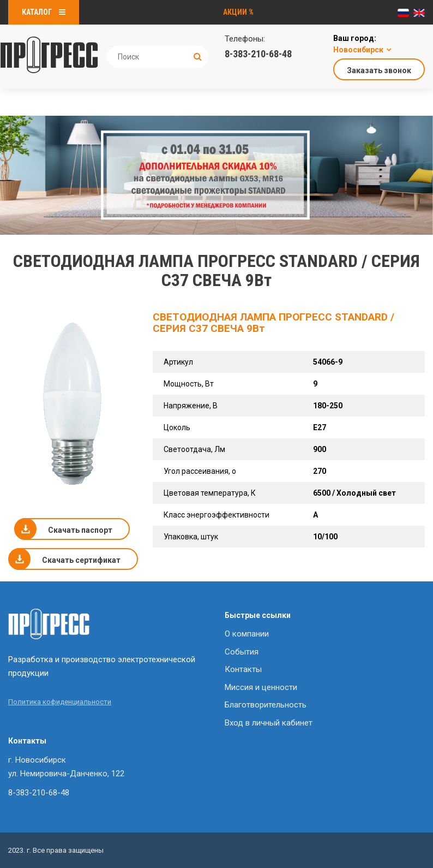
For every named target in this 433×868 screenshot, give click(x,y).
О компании (247, 634)
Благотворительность (266, 705)
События (242, 652)
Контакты (243, 669)
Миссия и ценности (261, 687)
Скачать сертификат (81, 560)
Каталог (44, 12)
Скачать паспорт (80, 530)
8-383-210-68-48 (258, 54)
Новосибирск (358, 50)
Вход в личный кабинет (269, 723)
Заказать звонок (379, 70)
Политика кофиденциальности (60, 702)
